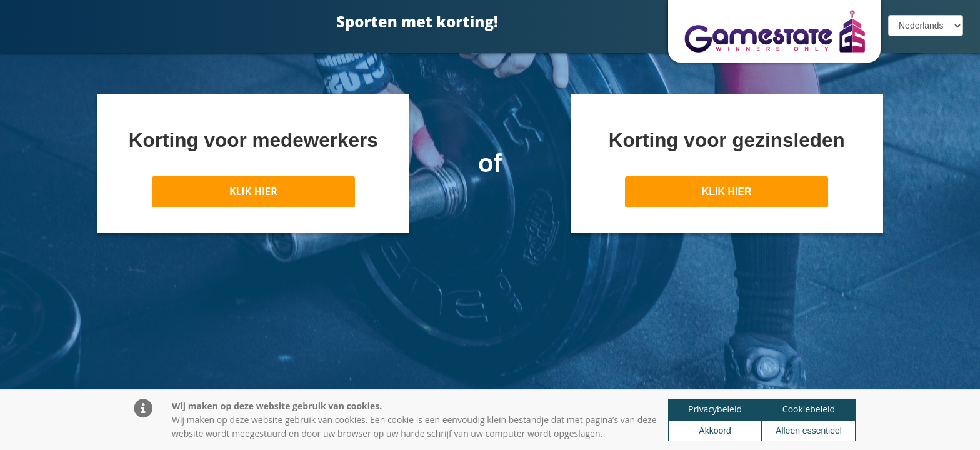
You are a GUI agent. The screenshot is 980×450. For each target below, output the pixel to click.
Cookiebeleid (809, 409)
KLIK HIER (253, 191)
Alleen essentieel (809, 431)
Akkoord (715, 431)
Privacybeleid (715, 409)
